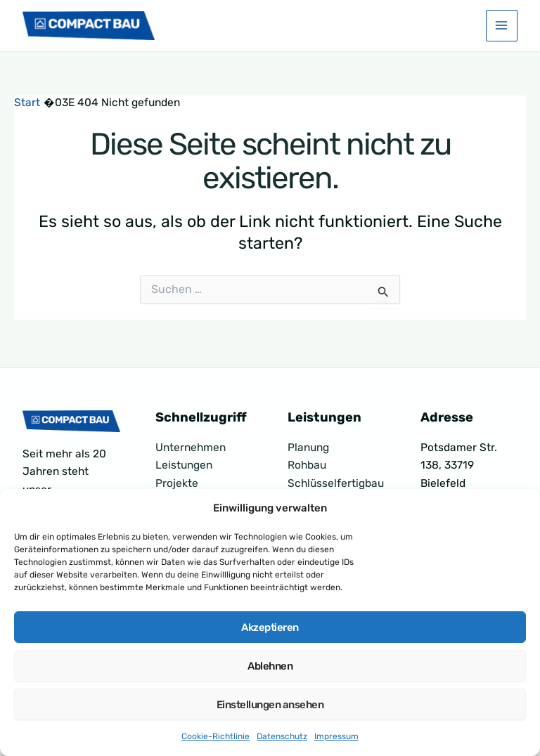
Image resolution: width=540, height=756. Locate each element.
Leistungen (184, 465)
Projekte (177, 483)
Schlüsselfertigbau (336, 483)
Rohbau (307, 465)
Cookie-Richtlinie (216, 736)
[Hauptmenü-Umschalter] (502, 27)
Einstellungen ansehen (270, 705)
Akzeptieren (270, 627)
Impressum (336, 736)
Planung (308, 448)
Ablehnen (270, 666)
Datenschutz (282, 736)
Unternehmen (191, 448)
